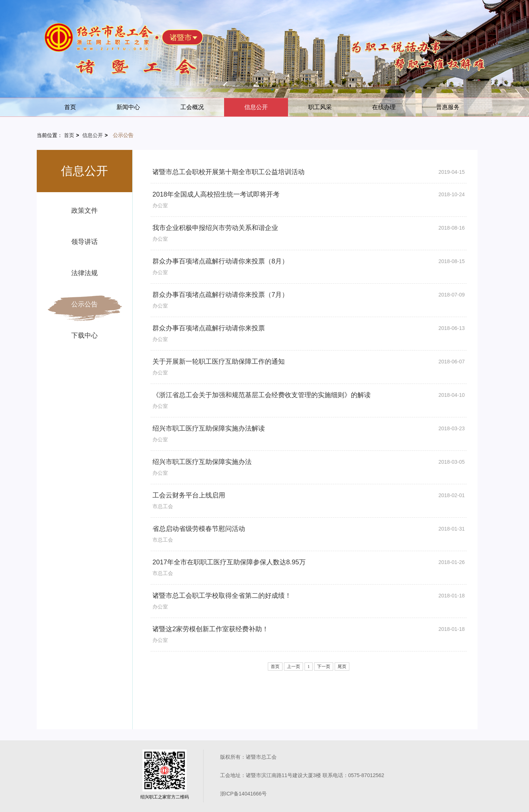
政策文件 (84, 211)
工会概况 (192, 107)
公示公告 (84, 304)
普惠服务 (448, 107)
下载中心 (84, 335)
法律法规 (84, 273)
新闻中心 (128, 107)
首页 (70, 107)
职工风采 (320, 107)
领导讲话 (84, 242)
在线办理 (384, 107)
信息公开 (256, 107)
